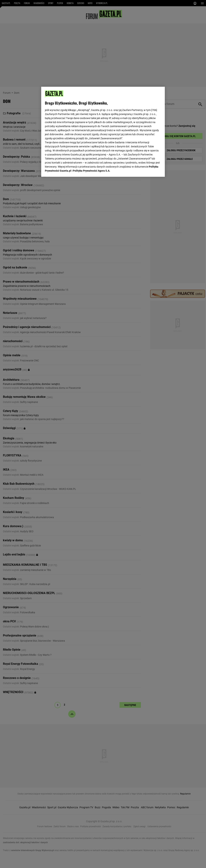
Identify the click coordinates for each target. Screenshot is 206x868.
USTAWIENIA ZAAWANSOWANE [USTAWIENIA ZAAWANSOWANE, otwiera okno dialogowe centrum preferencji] (69, 169)
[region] (103, 131)
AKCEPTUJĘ (149, 170)
